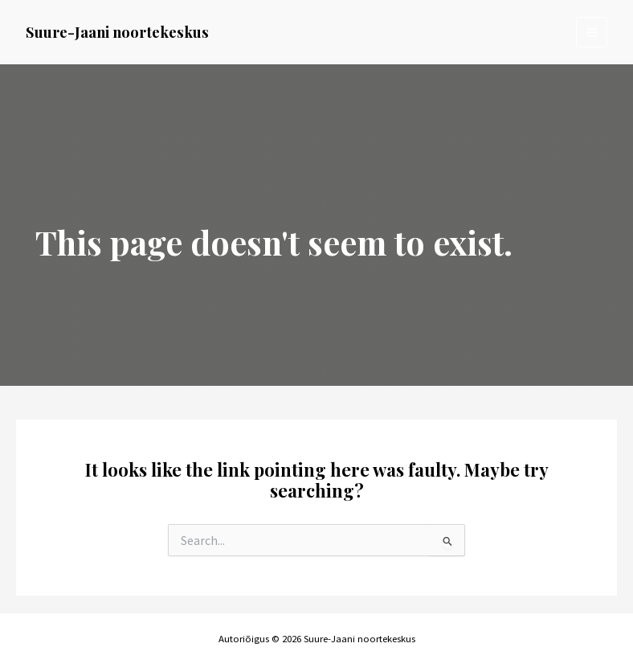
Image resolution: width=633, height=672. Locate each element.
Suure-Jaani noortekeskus (117, 32)
